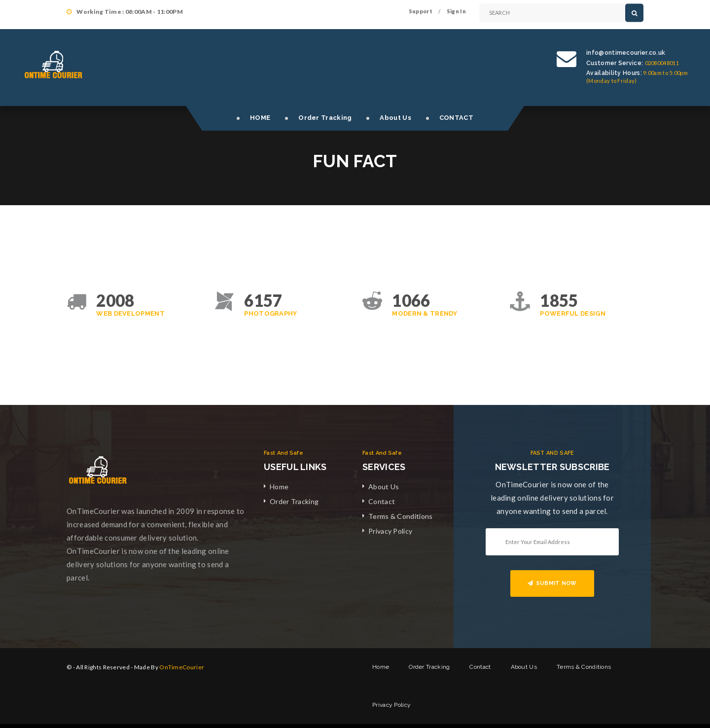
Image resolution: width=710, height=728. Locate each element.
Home (279, 487)
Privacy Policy (390, 531)
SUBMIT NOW (552, 583)
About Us (395, 118)
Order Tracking (325, 118)
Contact (382, 501)
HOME (260, 118)
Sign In (456, 11)
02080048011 (662, 63)
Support (421, 11)
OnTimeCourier (182, 667)
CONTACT (456, 118)
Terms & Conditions (400, 516)
